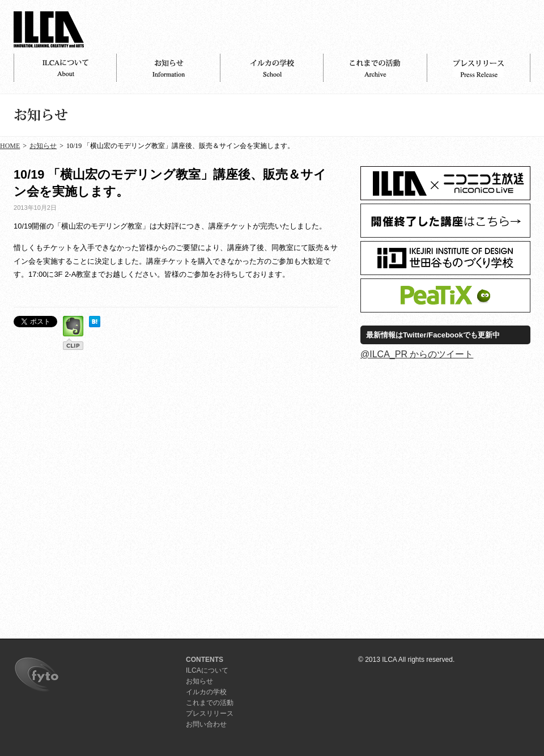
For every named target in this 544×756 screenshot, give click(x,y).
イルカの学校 (272, 68)
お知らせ (168, 68)
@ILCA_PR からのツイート (417, 354)
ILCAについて (65, 68)
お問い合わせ (206, 724)
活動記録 (375, 68)
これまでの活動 (210, 703)
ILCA (49, 30)
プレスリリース (479, 68)
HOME (10, 146)
